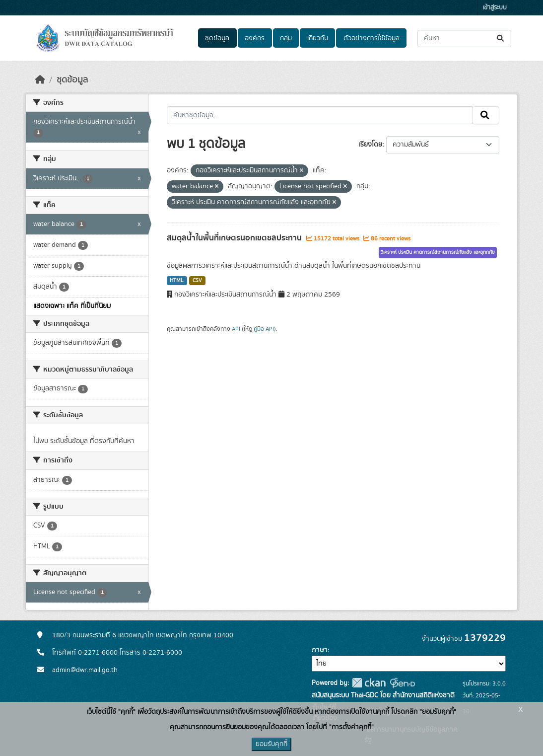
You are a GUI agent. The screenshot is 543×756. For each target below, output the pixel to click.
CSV (197, 281)
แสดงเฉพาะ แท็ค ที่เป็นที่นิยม (72, 306)
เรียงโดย (371, 145)
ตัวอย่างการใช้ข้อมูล (372, 38)
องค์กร (255, 38)
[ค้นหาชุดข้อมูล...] (464, 38)
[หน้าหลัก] (40, 80)
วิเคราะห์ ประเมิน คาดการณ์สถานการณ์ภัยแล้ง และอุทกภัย (438, 252)
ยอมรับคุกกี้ (271, 744)
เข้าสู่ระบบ (495, 8)
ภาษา (320, 650)
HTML (177, 281)
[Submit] (501, 38)
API (236, 329)
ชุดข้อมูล (217, 38)
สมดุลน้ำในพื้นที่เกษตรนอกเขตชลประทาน (235, 238)
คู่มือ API (264, 329)
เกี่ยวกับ (318, 38)
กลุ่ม (286, 38)
